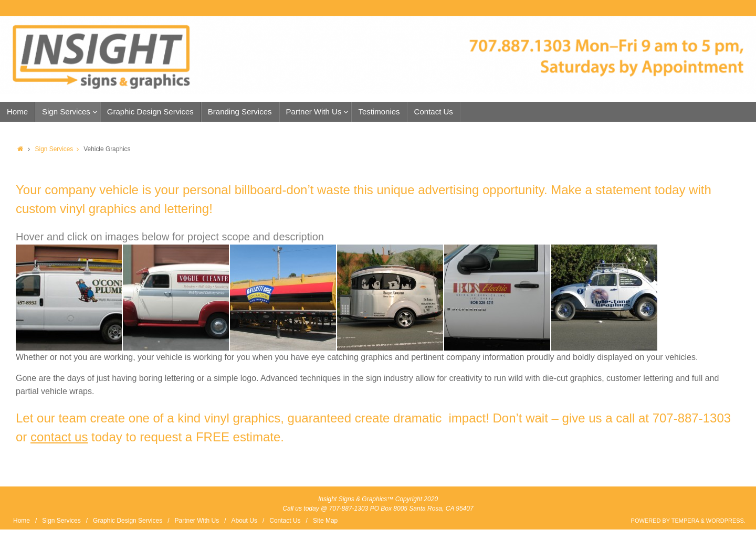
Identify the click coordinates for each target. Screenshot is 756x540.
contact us (59, 437)
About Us (244, 521)
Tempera (685, 521)
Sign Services (60, 149)
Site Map (325, 521)
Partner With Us (197, 521)
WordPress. (726, 521)
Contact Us (285, 521)
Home (22, 521)
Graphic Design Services (128, 521)
